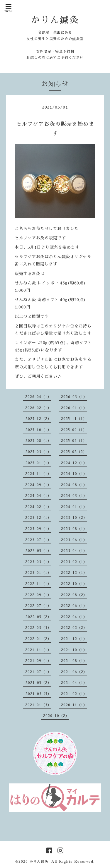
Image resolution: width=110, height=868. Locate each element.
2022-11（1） (38, 584)
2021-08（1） (74, 661)
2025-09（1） (74, 430)
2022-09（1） (38, 595)
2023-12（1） (38, 518)
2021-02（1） (74, 694)
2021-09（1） (38, 661)
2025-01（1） (38, 463)
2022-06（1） (74, 606)
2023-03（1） (38, 562)
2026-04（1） (38, 397)
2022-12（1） (74, 573)
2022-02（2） (74, 628)
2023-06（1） (74, 540)
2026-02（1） (38, 408)
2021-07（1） (38, 672)
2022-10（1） (74, 584)
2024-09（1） (38, 485)
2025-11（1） (74, 419)
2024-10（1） (74, 474)
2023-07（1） (38, 540)
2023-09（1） (38, 529)
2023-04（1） (74, 551)
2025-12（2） (38, 419)
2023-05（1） (38, 551)
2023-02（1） (74, 562)
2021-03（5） (38, 694)
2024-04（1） (38, 496)
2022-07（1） (38, 606)
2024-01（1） (74, 507)
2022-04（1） (74, 617)
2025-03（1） (38, 452)
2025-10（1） (38, 430)
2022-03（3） (38, 628)
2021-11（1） (38, 650)
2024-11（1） (38, 474)
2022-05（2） (38, 617)
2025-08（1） (38, 441)
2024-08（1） (74, 485)
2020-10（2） (56, 716)
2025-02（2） (74, 452)
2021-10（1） (74, 650)
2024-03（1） (74, 496)
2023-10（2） (74, 518)
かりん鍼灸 (55, 20)
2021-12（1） (74, 639)
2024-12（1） (74, 463)
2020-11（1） (74, 705)
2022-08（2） (74, 595)
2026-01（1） (74, 408)
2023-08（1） (74, 529)
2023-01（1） (38, 573)
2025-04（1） (74, 441)
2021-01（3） (38, 705)
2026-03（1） (74, 397)
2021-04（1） (74, 683)
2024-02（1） (38, 507)
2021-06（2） (74, 672)
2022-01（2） (38, 639)
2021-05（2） (38, 683)
